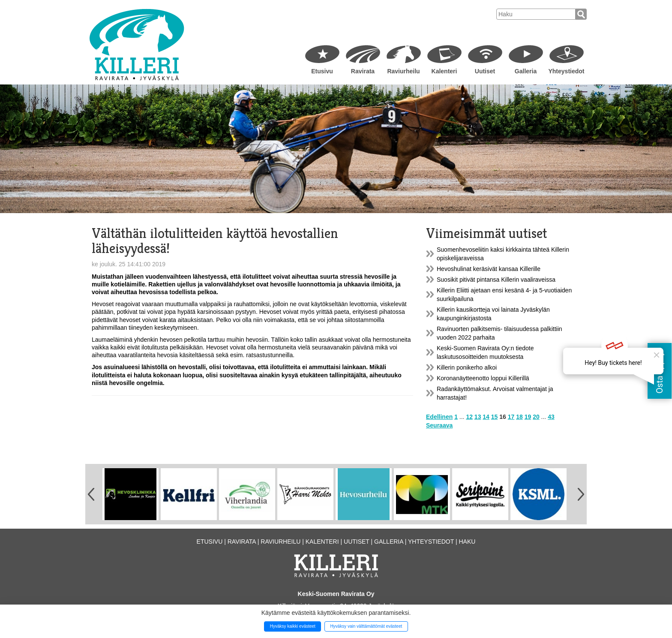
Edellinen (439, 417)
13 (478, 417)
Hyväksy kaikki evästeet (293, 626)
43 (551, 417)
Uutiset (485, 71)
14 (486, 417)
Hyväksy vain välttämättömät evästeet (366, 626)
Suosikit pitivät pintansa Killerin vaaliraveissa (496, 280)
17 (511, 417)
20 (536, 417)
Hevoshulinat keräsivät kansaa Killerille (489, 269)
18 (519, 417)
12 (469, 417)
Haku (467, 542)
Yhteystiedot (566, 71)
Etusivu (322, 71)
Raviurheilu (403, 71)
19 (528, 417)
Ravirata (363, 71)
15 (495, 417)
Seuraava (439, 425)
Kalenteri (444, 71)
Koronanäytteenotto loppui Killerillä (483, 378)
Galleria (526, 71)
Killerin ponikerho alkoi (467, 367)
